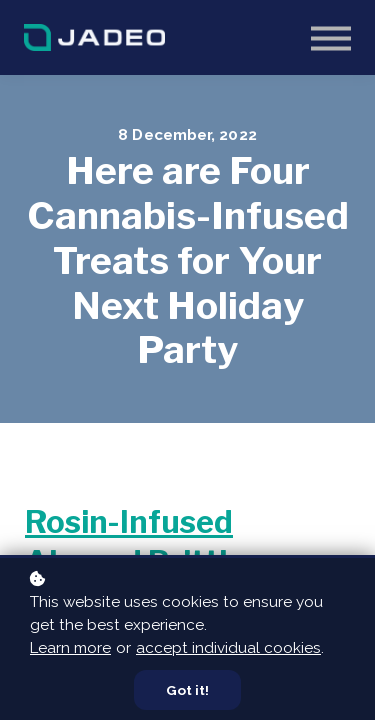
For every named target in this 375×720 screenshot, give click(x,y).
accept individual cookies (228, 648)
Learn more (70, 648)
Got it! (187, 690)
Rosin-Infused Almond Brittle (135, 542)
